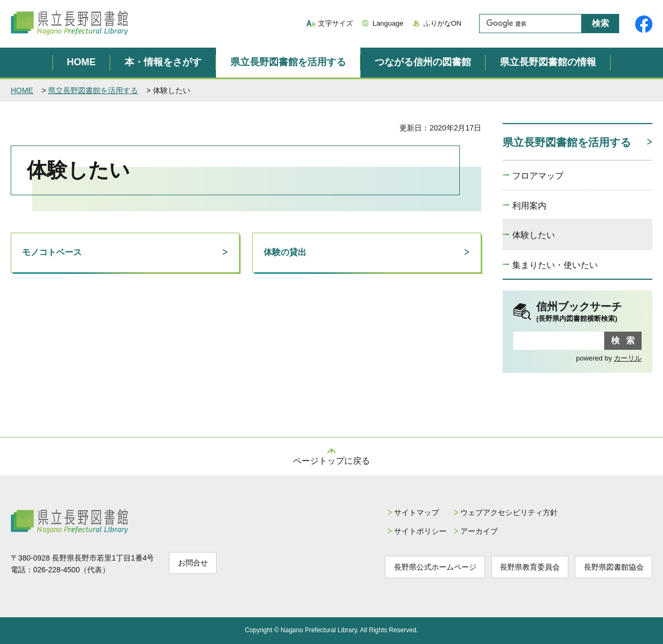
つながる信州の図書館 (423, 62)
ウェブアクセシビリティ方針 (503, 512)
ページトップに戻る (331, 461)
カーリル (628, 358)
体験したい (534, 235)
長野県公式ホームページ (428, 566)
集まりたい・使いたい (555, 265)
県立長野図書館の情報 (548, 62)
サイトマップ (408, 512)
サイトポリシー (412, 531)
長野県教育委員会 (526, 566)
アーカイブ (473, 531)
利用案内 (529, 206)
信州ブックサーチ (589, 312)
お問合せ (194, 563)
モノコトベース (52, 252)
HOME (81, 62)
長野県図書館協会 (612, 566)
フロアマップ (538, 176)
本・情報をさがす (163, 62)
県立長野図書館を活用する (288, 62)
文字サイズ (336, 23)
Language (388, 23)
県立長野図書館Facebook (644, 24)
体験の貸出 (285, 252)
